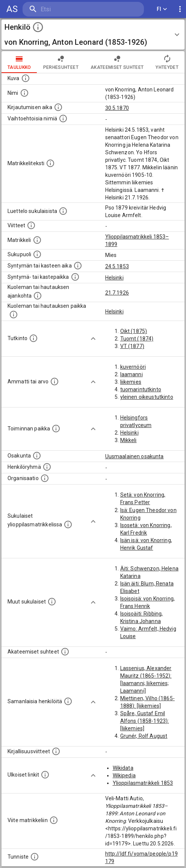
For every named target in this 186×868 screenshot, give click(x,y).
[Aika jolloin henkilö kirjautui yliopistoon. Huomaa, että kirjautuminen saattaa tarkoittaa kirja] (58, 107)
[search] (67, 9)
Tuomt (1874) (137, 339)
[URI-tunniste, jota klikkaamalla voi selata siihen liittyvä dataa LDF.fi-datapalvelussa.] (35, 857)
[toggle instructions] (38, 27)
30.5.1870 (117, 108)
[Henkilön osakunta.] (37, 456)
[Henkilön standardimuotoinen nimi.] (24, 93)
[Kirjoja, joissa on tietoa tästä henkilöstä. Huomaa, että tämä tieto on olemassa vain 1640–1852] (56, 751)
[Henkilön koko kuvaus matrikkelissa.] (50, 163)
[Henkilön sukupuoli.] (37, 254)
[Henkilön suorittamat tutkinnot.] (33, 338)
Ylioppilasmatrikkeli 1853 (143, 783)
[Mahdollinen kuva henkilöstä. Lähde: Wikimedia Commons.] (26, 78)
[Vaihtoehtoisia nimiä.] (63, 119)
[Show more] (93, 339)
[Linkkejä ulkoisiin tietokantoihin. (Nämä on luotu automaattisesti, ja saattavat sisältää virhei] (45, 775)
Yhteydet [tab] (167, 62)
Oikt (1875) (134, 331)
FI (162, 9)
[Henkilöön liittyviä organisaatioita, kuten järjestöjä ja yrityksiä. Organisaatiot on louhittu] (45, 478)
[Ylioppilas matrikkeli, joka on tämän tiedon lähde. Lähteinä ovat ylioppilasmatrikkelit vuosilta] (37, 240)
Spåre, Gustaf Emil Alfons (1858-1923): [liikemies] (145, 721)
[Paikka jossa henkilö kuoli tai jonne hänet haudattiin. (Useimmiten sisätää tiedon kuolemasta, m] (14, 315)
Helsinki (114, 278)
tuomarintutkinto (141, 389)
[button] (93, 35)
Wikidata (123, 768)
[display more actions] (180, 9)
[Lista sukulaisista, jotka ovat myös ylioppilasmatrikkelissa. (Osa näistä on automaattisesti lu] (68, 524)
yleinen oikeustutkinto (147, 397)
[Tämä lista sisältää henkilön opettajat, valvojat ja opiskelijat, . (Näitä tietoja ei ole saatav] (65, 652)
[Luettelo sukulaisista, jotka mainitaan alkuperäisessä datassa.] (63, 211)
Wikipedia (124, 775)
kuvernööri (133, 367)
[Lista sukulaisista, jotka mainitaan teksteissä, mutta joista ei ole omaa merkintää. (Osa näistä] (52, 602)
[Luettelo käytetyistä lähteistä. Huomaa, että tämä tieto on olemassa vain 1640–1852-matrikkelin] (31, 225)
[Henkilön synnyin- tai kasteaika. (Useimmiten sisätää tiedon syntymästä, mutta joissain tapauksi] (78, 266)
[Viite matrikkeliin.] (54, 820)
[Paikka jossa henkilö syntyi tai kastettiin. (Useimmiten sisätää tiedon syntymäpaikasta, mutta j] (75, 277)
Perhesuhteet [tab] (61, 62)
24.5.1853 (117, 266)
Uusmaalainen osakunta (135, 456)
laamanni (132, 374)
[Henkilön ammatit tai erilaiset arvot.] (54, 382)
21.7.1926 (117, 293)
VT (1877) (132, 346)
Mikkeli (129, 440)
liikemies (131, 382)
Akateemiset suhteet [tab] (117, 62)
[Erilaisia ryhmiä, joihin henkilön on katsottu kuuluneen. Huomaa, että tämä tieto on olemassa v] (47, 467)
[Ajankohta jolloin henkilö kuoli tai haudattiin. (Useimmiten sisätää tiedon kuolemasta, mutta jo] (38, 296)
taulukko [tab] (19, 62)
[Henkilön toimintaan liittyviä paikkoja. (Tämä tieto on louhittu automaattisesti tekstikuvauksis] (56, 429)
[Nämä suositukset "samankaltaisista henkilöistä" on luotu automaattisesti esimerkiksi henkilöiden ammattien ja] (68, 701)
